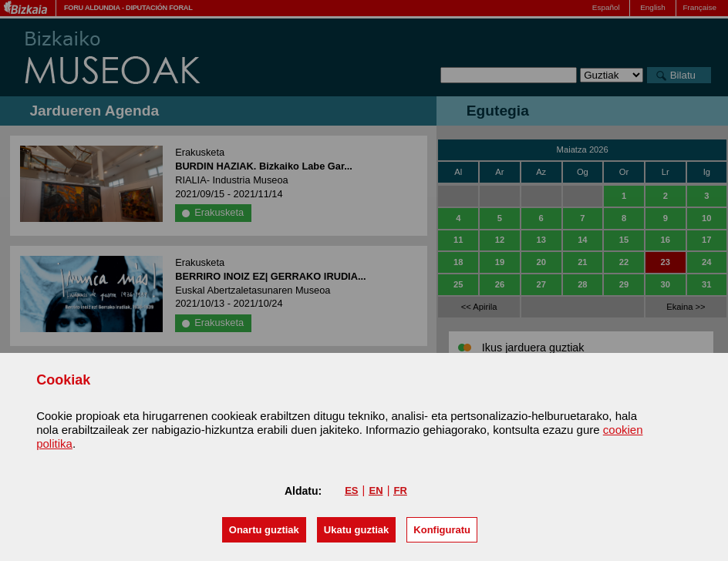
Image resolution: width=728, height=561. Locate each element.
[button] (264, 530)
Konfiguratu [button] (442, 530)
